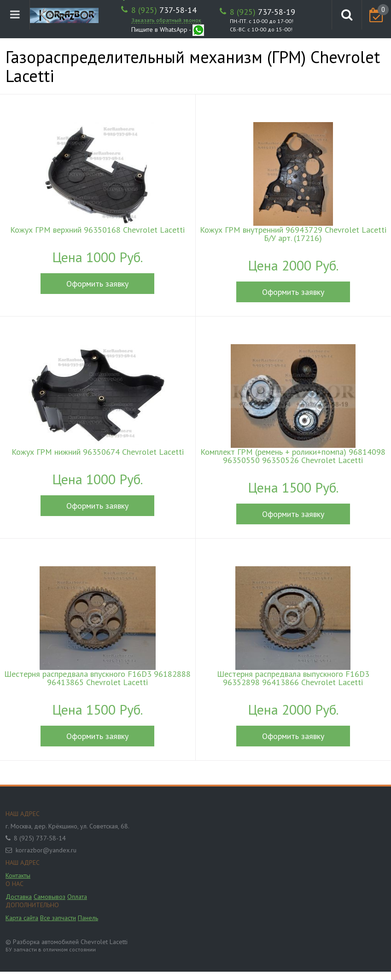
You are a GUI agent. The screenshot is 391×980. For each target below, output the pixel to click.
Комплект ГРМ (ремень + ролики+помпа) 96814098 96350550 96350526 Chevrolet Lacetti (293, 456)
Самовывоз (50, 897)
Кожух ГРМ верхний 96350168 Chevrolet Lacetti (97, 230)
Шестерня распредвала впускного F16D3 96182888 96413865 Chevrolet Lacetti (97, 678)
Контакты (18, 875)
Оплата (77, 897)
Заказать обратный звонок (166, 20)
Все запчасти (58, 918)
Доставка (19, 897)
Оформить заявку (97, 284)
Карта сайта (22, 918)
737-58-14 (164, 10)
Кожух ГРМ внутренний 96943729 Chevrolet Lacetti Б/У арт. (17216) (293, 234)
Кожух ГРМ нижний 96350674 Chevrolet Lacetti (98, 452)
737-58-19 (263, 12)
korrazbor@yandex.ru (46, 850)
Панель (88, 918)
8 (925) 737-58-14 (40, 838)
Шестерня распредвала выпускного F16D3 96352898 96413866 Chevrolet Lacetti (293, 678)
